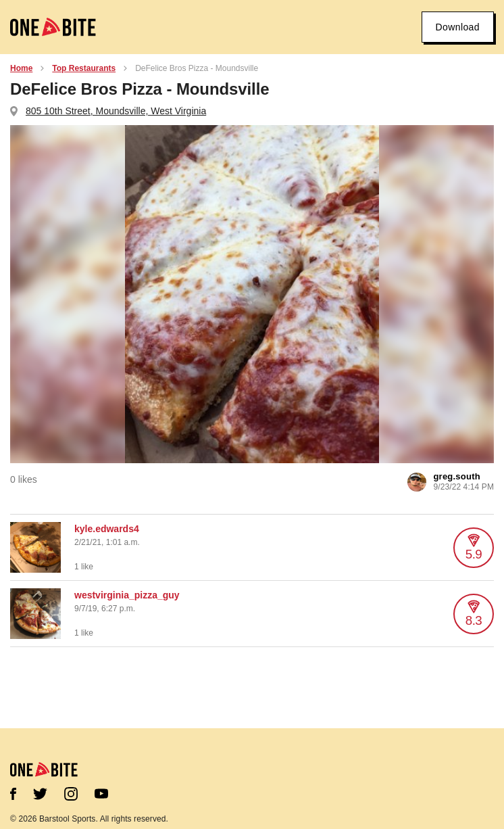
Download (458, 27)
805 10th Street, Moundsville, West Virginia (116, 111)
